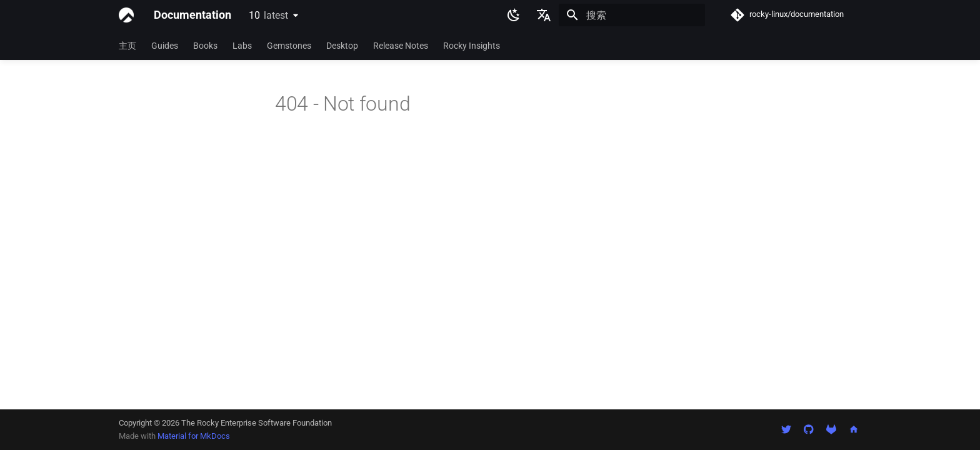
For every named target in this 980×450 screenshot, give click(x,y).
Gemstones (289, 46)
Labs (242, 46)
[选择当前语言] (544, 15)
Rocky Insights (472, 46)
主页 (127, 46)
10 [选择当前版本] (268, 15)
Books (205, 46)
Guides (165, 46)
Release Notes (401, 46)
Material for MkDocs (194, 436)
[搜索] (632, 15)
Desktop (342, 46)
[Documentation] (126, 15)
